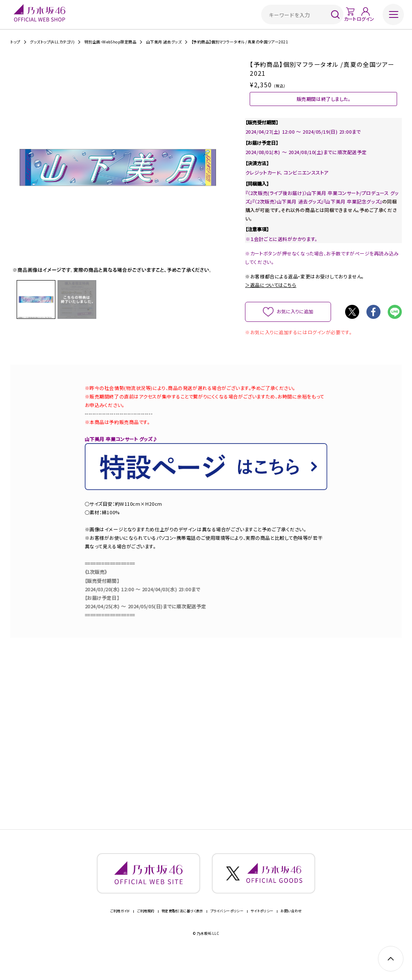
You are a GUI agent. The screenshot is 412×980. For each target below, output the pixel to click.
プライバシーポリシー (227, 932)
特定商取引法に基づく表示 (182, 932)
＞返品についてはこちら (271, 297)
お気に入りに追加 (295, 323)
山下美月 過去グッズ (164, 42)
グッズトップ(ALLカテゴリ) (52, 42)
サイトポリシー (262, 932)
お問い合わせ (291, 932)
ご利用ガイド (120, 932)
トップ (15, 42)
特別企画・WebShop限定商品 (110, 42)
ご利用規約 (145, 932)
